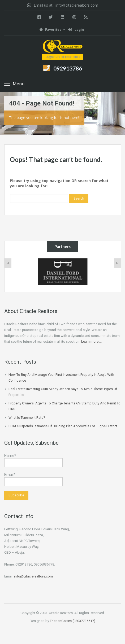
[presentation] (8, 263)
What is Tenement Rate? (27, 418)
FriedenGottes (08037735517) (73, 621)
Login (76, 30)
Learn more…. (91, 341)
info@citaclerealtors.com (77, 5)
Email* (33, 479)
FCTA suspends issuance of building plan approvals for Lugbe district (63, 426)
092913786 (68, 68)
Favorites (50, 30)
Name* (33, 460)
